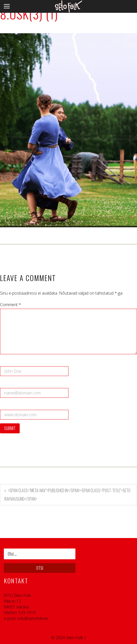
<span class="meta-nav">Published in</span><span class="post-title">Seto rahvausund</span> (67, 495)
